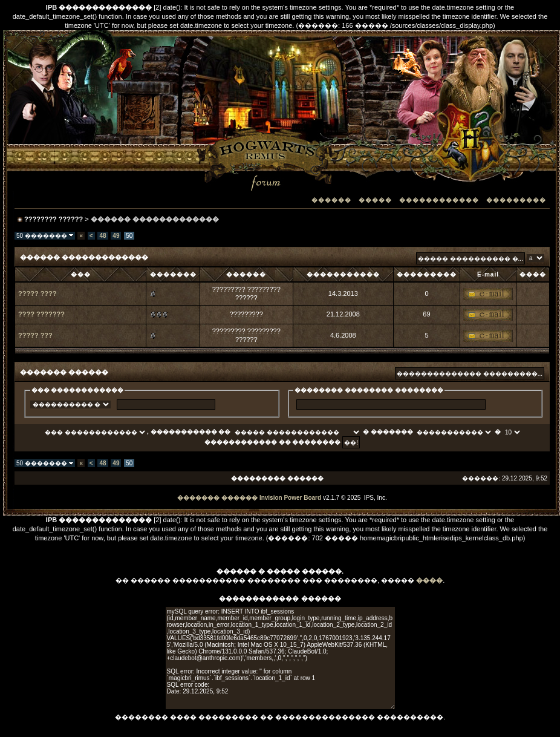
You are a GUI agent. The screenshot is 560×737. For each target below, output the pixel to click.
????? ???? (37, 293)
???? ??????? (41, 314)
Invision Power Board (290, 498)
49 (116, 236)
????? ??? (35, 335)
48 (103, 236)
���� (429, 580)
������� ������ (217, 498)
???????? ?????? (54, 219)
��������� (516, 200)
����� (375, 200)
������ (331, 200)
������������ (439, 200)
